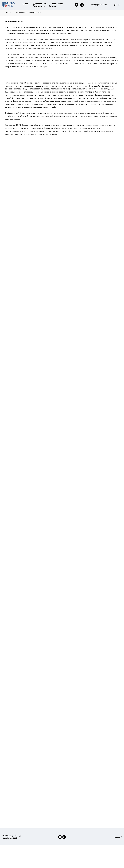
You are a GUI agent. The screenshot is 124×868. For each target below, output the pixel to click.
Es (119, 5)
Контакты (53, 6)
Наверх (118, 837)
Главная (8, 13)
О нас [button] (25, 4)
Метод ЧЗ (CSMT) (35, 13)
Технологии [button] (57, 4)
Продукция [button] (38, 6)
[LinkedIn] (82, 5)
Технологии (20, 13)
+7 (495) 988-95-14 (99, 5)
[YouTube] (77, 5)
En (115, 5)
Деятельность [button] (40, 4)
